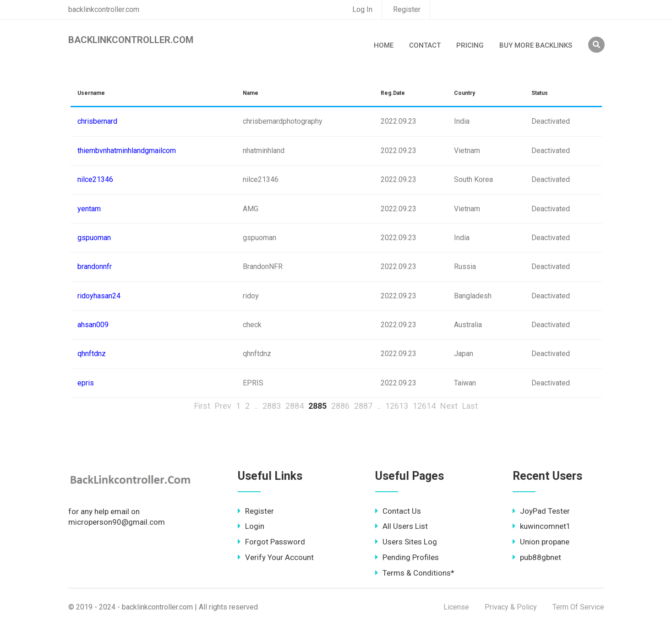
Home (384, 45)
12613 (397, 406)
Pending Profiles (407, 557)
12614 (424, 406)
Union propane (541, 542)
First (202, 406)
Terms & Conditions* (415, 573)
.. (256, 406)
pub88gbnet (537, 557)
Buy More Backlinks (536, 45)
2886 (340, 406)
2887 (363, 406)
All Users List (402, 526)
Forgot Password (271, 542)
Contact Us (398, 511)
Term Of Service (578, 607)
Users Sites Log (406, 542)
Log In (362, 9)
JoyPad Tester (541, 511)
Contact (425, 45)
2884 (295, 406)
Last (470, 406)
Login (251, 526)
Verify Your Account (276, 557)
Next (449, 406)
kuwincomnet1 (542, 526)
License (456, 607)
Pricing (470, 45)
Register (407, 9)
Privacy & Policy (511, 607)
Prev (223, 406)
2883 (272, 406)
